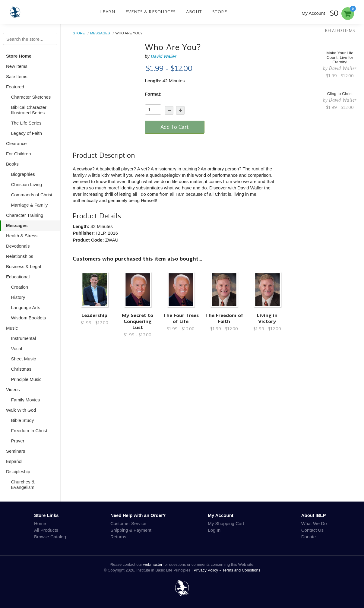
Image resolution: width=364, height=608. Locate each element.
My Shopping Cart (226, 523)
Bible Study (23, 420)
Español (14, 461)
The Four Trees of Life (181, 318)
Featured (15, 87)
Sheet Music (24, 359)
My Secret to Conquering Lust (138, 321)
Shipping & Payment (131, 530)
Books (12, 164)
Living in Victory (267, 318)
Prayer (18, 441)
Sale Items (17, 76)
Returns (118, 537)
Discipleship (18, 472)
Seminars (16, 451)
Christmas (21, 369)
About (194, 12)
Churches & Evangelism (23, 484)
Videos (13, 389)
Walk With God (21, 410)
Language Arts (26, 307)
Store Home (19, 56)
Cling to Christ (340, 94)
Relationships (20, 256)
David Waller (164, 56)
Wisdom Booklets (29, 318)
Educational (18, 277)
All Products (46, 530)
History (18, 297)
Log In (214, 530)
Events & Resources (151, 12)
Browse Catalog (50, 537)
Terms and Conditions (242, 570)
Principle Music (26, 379)
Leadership (94, 315)
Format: (153, 94)
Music (12, 328)
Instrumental (24, 338)
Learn (108, 12)
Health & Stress (22, 236)
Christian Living (27, 184)
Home (40, 523)
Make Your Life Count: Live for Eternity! (340, 57)
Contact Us (312, 530)
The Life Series (26, 123)
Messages (17, 225)
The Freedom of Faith (224, 318)
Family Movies (26, 400)
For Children (19, 154)
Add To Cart (175, 127)
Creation (20, 287)
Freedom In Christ (29, 431)
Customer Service (128, 523)
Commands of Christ (32, 195)
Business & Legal (24, 266)
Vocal (17, 348)
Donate (309, 537)
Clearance (16, 143)
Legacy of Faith (27, 133)
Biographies (23, 174)
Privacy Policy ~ (208, 570)
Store (220, 12)
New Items (17, 66)
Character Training (25, 215)
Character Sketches (31, 97)
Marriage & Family (30, 205)
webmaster (153, 564)
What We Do (314, 523)
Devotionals (18, 246)
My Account (313, 13)
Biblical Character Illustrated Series (29, 110)
